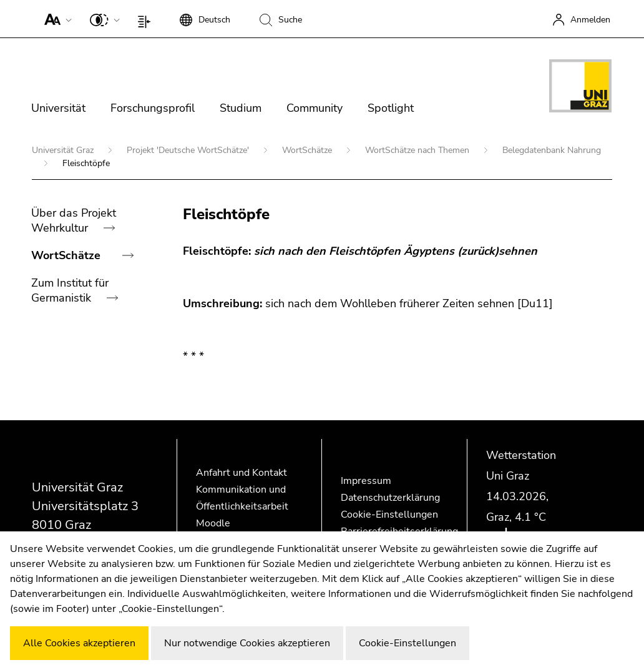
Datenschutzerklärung (390, 498)
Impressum (366, 481)
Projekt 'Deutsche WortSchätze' (189, 150)
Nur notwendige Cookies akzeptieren (247, 643)
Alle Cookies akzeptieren (79, 643)
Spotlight (391, 108)
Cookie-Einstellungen (389, 515)
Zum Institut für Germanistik (70, 290)
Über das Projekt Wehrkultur (74, 220)
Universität (58, 108)
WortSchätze (308, 150)
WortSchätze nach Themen (418, 150)
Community (315, 108)
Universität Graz (64, 150)
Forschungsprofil (153, 108)
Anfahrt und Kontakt (241, 473)
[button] (55, 19)
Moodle (213, 523)
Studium (241, 108)
